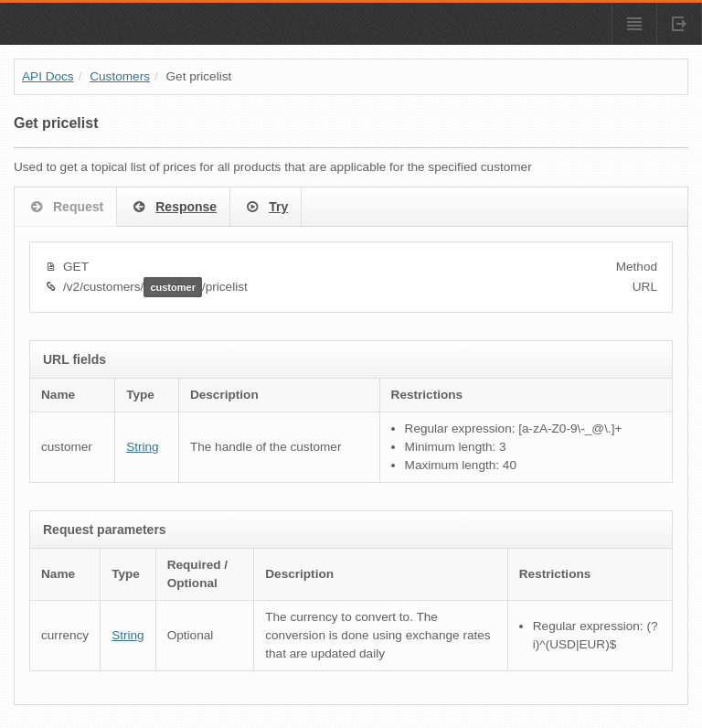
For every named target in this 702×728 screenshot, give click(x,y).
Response (173, 208)
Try (266, 208)
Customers (120, 76)
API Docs (48, 76)
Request (65, 208)
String (143, 447)
